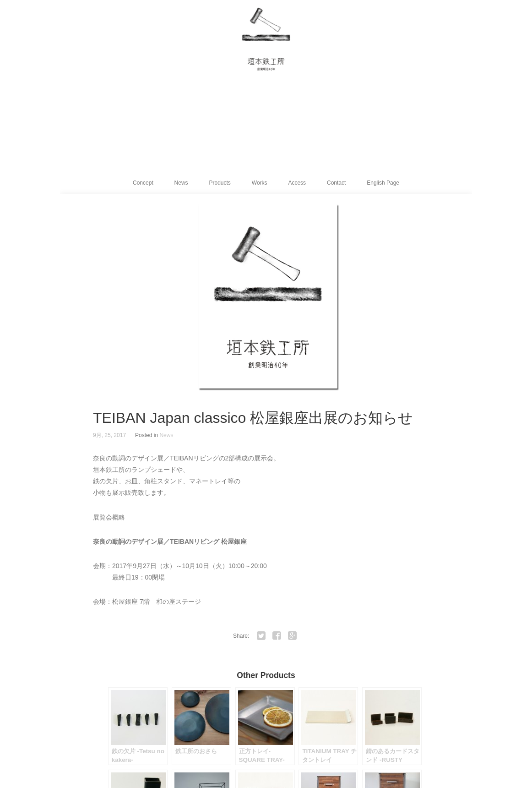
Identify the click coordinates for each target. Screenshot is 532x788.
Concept (143, 183)
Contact (336, 183)
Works (260, 183)
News (181, 183)
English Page (383, 183)
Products (220, 183)
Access (297, 183)
